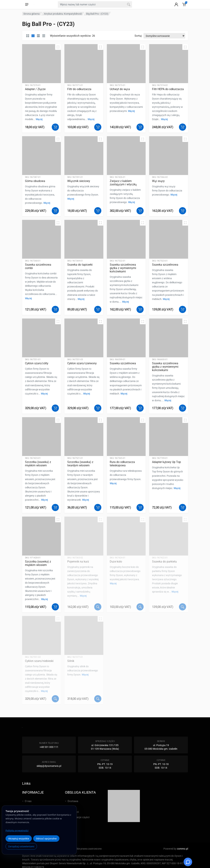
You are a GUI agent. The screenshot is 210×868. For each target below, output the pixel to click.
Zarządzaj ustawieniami (21, 846)
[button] (55, 127)
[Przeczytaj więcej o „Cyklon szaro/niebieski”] (55, 699)
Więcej (39, 119)
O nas (28, 801)
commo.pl (183, 849)
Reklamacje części (79, 817)
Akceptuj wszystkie (19, 839)
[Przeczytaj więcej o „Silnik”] (98, 699)
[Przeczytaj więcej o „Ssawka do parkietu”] (183, 607)
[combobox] (95, 4)
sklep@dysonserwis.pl (49, 766)
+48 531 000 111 (49, 747)
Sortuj (138, 36)
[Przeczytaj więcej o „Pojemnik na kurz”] (98, 607)
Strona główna (32, 14)
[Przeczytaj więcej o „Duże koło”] (140, 607)
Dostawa (73, 801)
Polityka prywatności (17, 830)
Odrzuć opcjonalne (46, 839)
